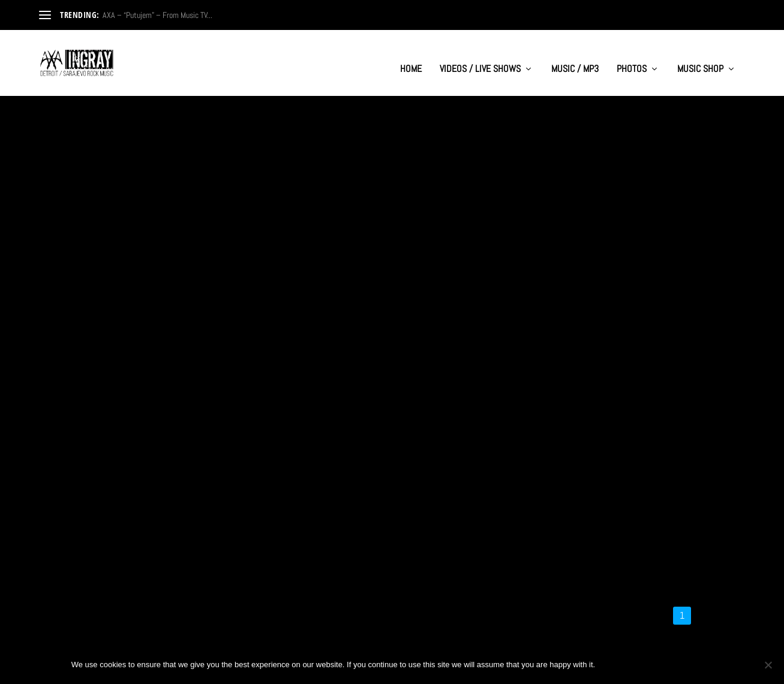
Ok (614, 665)
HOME (411, 58)
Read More (79, 323)
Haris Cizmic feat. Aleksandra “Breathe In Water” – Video (386, 511)
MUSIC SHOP (700, 58)
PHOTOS (632, 58)
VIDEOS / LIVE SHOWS (480, 58)
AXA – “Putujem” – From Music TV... (157, 15)
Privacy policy (673, 665)
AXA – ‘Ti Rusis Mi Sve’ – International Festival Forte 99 (618, 281)
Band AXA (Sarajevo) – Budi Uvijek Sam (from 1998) (377, 281)
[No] (768, 665)
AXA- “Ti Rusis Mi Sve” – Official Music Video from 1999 (151, 281)
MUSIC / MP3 (575, 58)
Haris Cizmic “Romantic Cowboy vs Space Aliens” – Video (143, 519)
